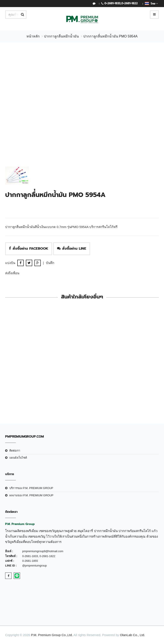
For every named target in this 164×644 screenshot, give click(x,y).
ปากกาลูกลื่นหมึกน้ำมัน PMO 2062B (42, 385)
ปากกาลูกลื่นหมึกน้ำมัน (61, 36)
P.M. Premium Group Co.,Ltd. (52, 635)
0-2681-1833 (112, 3)
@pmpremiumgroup (34, 566)
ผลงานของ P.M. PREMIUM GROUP (31, 495)
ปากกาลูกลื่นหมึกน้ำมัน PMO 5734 (122, 385)
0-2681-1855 (30, 561)
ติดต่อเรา (15, 451)
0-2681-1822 (130, 3)
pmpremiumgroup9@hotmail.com (43, 551)
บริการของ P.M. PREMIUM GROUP (31, 488)
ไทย (151, 3)
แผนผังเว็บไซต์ (18, 458)
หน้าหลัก (33, 36)
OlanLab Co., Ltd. (133, 635)
